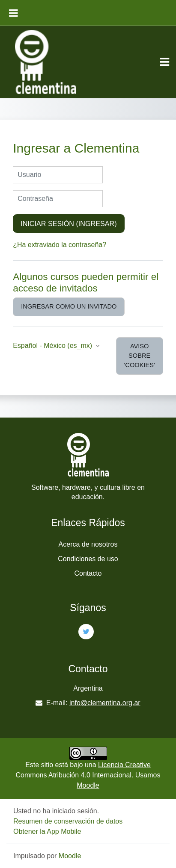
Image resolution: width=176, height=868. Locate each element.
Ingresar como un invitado (69, 306)
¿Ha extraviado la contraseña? (60, 245)
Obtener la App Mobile (47, 831)
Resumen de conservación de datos (68, 821)
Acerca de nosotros (88, 544)
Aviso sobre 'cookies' (140, 356)
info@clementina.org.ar (105, 703)
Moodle (88, 785)
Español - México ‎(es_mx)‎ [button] (53, 346)
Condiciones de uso (88, 559)
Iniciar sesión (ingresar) (69, 224)
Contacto (88, 573)
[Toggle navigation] (164, 62)
